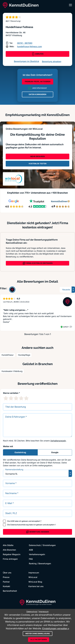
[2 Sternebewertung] (11, 398)
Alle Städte (8, 545)
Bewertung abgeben (52, 61)
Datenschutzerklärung (19, 525)
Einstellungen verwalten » (56, 628)
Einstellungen (49, 545)
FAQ (31, 559)
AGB (12, 521)
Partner (6, 582)
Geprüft (66, 327)
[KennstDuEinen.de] (21, 5)
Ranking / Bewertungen (40, 563)
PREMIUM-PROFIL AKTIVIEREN (38, 82)
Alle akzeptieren (39, 640)
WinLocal (33, 577)
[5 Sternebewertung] (26, 398)
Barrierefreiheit (10, 591)
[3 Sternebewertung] (16, 398)
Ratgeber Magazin (12, 554)
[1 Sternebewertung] (6, 398)
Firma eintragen (10, 559)
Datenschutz (35, 545)
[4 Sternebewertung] (21, 398)
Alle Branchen (9, 550)
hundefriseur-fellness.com (29, 46)
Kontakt (6, 586)
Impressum (34, 573)
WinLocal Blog (35, 582)
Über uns (7, 573)
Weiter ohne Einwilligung (38, 634)
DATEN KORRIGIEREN (37, 94)
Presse (6, 577)
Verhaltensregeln (58, 441)
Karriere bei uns (36, 586)
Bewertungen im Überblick (27, 61)
